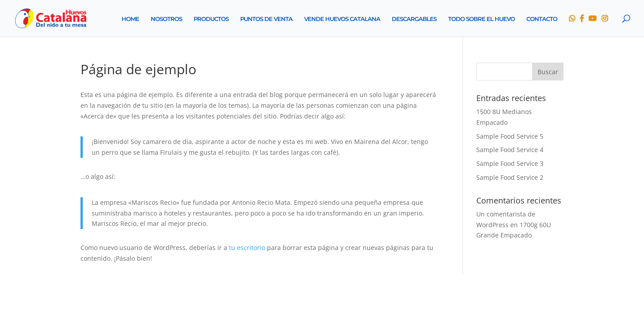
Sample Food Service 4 (510, 150)
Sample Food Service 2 (510, 177)
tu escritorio (247, 248)
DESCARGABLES (414, 19)
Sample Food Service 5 (510, 136)
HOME (130, 19)
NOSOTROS (166, 19)
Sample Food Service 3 (510, 163)
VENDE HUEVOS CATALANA (342, 19)
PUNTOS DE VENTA (266, 19)
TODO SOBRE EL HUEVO (481, 19)
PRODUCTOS (211, 19)
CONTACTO (542, 19)
